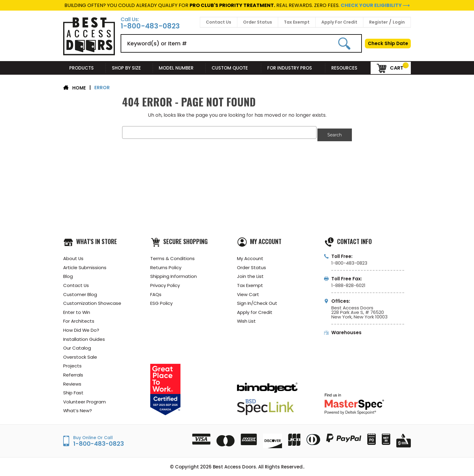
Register (378, 22)
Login (399, 22)
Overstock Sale (80, 356)
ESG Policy (161, 302)
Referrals (73, 374)
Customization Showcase (92, 302)
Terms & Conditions (172, 256)
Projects (72, 365)
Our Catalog (77, 347)
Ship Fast (73, 392)
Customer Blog (80, 293)
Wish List (247, 320)
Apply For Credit (339, 22)
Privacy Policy (165, 284)
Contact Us (219, 22)
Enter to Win (77, 311)
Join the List (250, 274)
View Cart (248, 293)
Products (84, 68)
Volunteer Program (84, 401)
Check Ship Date (388, 43)
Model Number (179, 68)
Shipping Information (174, 274)
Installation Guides (84, 338)
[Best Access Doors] (89, 54)
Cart (390, 68)
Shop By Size (129, 68)
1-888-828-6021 (348, 283)
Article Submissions (85, 265)
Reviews (72, 383)
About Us (73, 256)
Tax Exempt (297, 22)
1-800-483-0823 (150, 26)
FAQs (156, 293)
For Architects (79, 320)
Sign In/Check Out (257, 302)
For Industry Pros (293, 68)
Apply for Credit (255, 311)
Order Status (258, 22)
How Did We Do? (81, 329)
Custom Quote (233, 68)
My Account (250, 256)
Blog (68, 274)
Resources (348, 68)
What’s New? (78, 411)
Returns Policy (166, 265)
